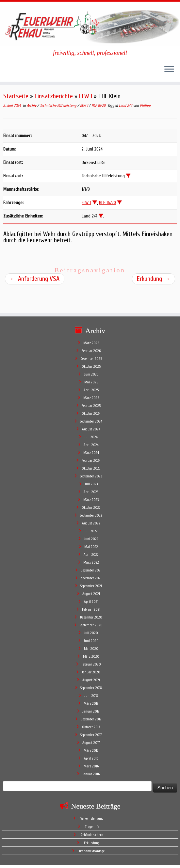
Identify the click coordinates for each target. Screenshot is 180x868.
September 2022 (91, 493)
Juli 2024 (91, 415)
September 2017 (91, 713)
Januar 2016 (91, 752)
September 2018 (91, 666)
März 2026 (91, 321)
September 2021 (91, 564)
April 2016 (91, 736)
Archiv (32, 105)
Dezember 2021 (91, 548)
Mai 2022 (91, 525)
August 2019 (91, 658)
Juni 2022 (91, 517)
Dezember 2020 (91, 595)
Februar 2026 (91, 329)
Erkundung (154, 279)
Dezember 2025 (91, 337)
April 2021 (91, 579)
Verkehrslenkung (92, 796)
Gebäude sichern (92, 813)
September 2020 (91, 603)
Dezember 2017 (91, 697)
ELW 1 (86, 96)
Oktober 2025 (91, 344)
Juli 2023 (91, 462)
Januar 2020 (91, 650)
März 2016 (91, 744)
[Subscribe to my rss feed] (12, 851)
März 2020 (91, 634)
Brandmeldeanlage (92, 829)
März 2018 (91, 681)
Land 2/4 (126, 105)
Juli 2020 (91, 611)
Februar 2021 (91, 587)
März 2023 (91, 478)
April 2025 (91, 368)
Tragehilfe (92, 804)
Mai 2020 (91, 627)
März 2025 (91, 376)
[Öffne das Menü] (169, 70)
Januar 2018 (91, 689)
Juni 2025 (91, 352)
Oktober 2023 (91, 446)
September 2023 (91, 454)
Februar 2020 (91, 642)
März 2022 (91, 540)
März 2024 (91, 431)
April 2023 (91, 470)
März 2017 (91, 728)
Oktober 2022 (91, 485)
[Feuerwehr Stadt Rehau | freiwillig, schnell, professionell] (90, 26)
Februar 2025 (91, 384)
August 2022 (91, 501)
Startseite (16, 96)
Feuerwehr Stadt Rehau (59, 860)
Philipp (145, 105)
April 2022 (91, 532)
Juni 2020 (91, 619)
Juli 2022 (91, 509)
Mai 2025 (91, 360)
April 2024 (91, 423)
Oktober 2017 (91, 705)
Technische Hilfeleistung (59, 105)
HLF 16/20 (99, 105)
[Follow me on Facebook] (20, 850)
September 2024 (91, 399)
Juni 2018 (91, 674)
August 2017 (91, 721)
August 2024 (91, 407)
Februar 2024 (91, 438)
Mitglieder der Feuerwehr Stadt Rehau (122, 860)
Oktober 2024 (91, 391)
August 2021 (91, 572)
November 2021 (91, 556)
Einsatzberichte (54, 96)
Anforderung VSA (35, 279)
